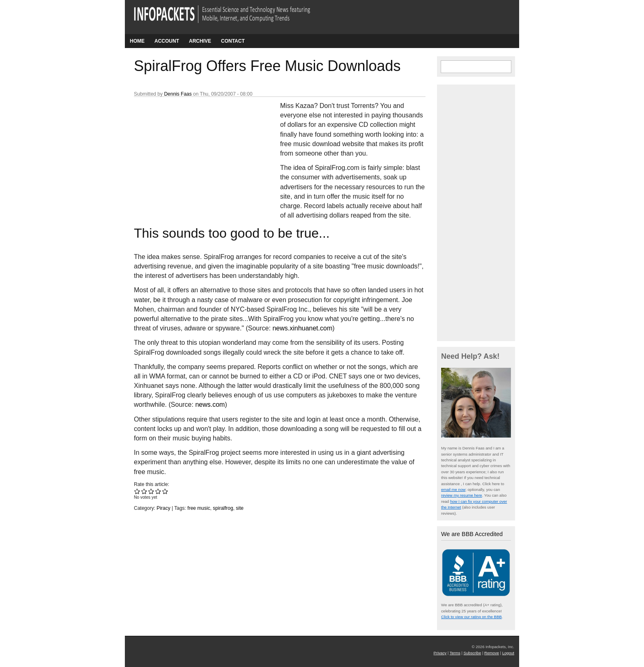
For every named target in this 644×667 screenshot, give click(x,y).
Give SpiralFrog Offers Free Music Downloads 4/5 (158, 491)
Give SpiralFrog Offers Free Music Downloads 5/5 (165, 491)
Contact (233, 41)
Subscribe (473, 653)
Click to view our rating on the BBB (471, 617)
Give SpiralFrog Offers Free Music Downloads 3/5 (151, 491)
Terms (455, 653)
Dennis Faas (178, 94)
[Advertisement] (195, 156)
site (240, 508)
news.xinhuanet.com (302, 328)
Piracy (163, 508)
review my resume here (462, 495)
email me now (453, 489)
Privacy (440, 653)
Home (137, 41)
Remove (492, 653)
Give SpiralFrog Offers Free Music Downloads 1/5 (137, 491)
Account (167, 41)
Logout (508, 653)
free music (199, 508)
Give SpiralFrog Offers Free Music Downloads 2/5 (144, 491)
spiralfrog (223, 508)
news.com (210, 405)
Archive (200, 41)
